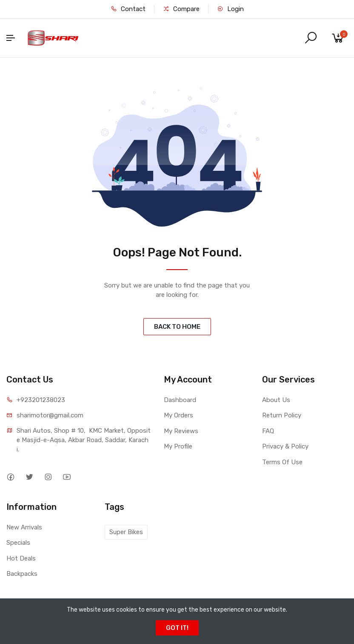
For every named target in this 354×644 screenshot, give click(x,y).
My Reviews (181, 431)
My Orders (178, 415)
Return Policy (282, 415)
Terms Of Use (282, 462)
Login (230, 9)
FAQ (268, 431)
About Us (276, 400)
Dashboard (180, 400)
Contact (128, 9)
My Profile (178, 446)
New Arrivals (24, 527)
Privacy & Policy (285, 446)
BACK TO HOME (177, 327)
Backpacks (22, 574)
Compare (181, 9)
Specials (18, 543)
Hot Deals (21, 558)
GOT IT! (177, 628)
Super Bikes (126, 532)
